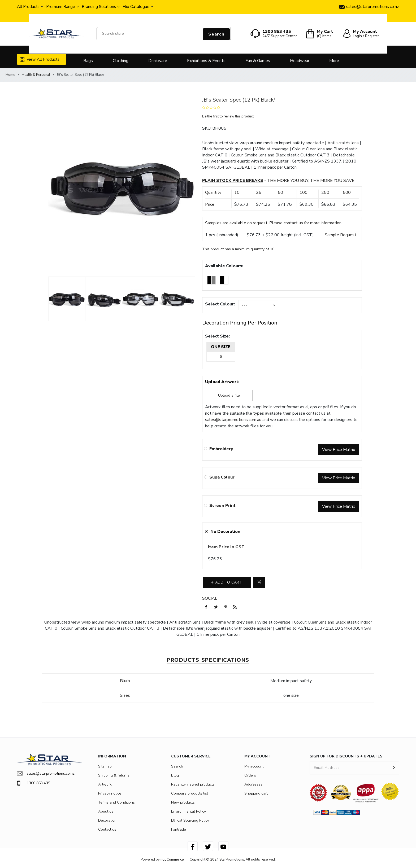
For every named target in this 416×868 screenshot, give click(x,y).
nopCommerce (172, 860)
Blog (175, 775)
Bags (88, 61)
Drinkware (158, 61)
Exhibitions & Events (206, 61)
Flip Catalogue (136, 7)
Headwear (300, 61)
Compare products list (190, 793)
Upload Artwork (222, 382)
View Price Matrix (339, 450)
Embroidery (221, 449)
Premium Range (61, 7)
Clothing (121, 61)
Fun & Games (258, 61)
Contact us (107, 829)
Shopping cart (256, 793)
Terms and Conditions (116, 802)
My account (254, 766)
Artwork (105, 784)
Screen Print (222, 506)
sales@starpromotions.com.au (233, 420)
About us (106, 811)
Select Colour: (220, 304)
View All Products (40, 59)
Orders (250, 775)
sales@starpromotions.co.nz (46, 773)
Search (216, 34)
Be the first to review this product (228, 116)
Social (210, 598)
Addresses (253, 784)
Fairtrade (179, 829)
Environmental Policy (188, 811)
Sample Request (341, 235)
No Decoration (225, 532)
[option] (67, 299)
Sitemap (105, 766)
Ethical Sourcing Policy (190, 820)
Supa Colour (222, 477)
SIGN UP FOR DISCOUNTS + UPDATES (346, 756)
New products (183, 802)
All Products (28, 7)
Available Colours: (224, 266)
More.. (335, 61)
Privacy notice (110, 793)
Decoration (107, 820)
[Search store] (164, 34)
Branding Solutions (99, 7)
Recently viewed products (193, 784)
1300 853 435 (34, 783)
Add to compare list (259, 582)
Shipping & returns (114, 775)
